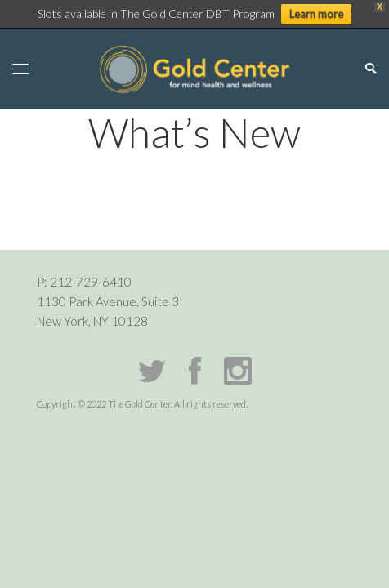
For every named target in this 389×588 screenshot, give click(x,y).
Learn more (316, 14)
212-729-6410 (91, 282)
